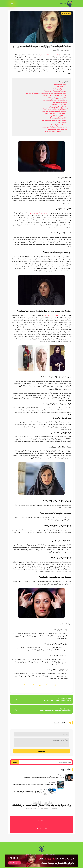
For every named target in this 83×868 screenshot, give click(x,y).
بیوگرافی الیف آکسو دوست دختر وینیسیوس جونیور (55, 710)
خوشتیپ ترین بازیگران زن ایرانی (49, 55)
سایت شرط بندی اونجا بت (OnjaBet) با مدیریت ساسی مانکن (30, 793)
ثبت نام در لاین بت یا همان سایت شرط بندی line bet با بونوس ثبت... (34, 784)
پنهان (61, 82)
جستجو (15, 762)
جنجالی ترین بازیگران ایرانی (51, 315)
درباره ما (42, 825)
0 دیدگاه (56, 50)
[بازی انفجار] (70, 4)
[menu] (12, 4)
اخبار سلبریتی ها (66, 13)
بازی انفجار (62, 4)
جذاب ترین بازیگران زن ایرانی (39, 213)
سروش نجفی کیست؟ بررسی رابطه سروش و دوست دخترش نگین (43, 777)
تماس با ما (42, 820)
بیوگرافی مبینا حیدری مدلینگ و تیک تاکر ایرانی (57, 701)
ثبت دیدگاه (41, 751)
